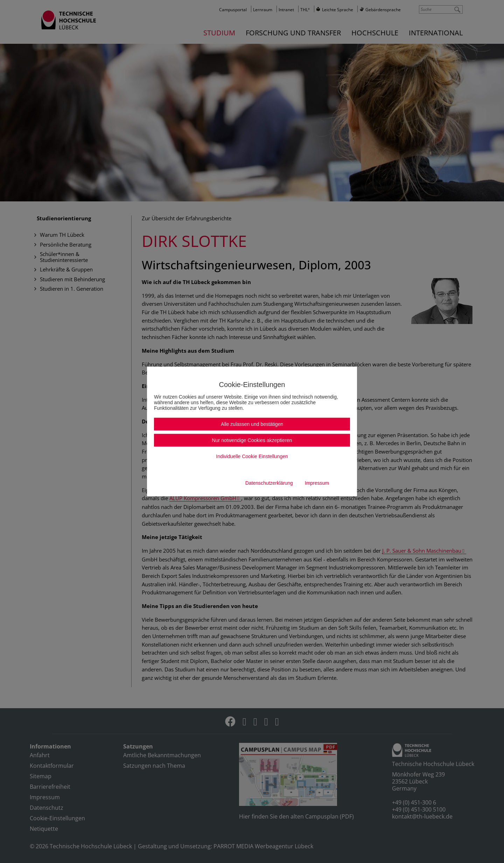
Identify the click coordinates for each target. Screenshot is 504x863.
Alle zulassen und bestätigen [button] (252, 424)
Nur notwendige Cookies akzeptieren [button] (252, 440)
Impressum (317, 483)
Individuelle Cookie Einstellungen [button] (252, 456)
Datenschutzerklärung (269, 483)
